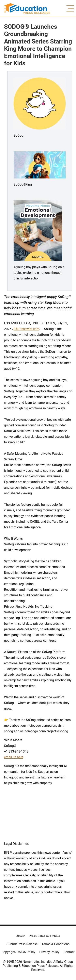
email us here (14, 757)
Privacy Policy (49, 952)
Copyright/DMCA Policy (18, 952)
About (20, 936)
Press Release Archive (44, 936)
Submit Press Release (22, 944)
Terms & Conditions (56, 944)
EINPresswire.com (26, 329)
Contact (69, 952)
